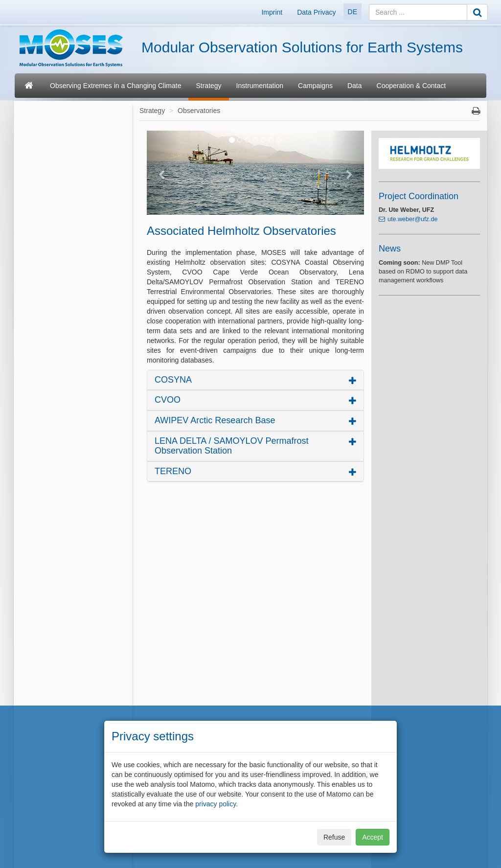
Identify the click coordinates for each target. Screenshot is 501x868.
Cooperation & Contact (411, 86)
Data (355, 86)
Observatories (199, 111)
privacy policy (216, 804)
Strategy (208, 86)
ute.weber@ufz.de (412, 219)
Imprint (272, 12)
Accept (373, 837)
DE (353, 12)
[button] (163, 173)
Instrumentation (260, 86)
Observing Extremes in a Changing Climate (115, 86)
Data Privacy (316, 12)
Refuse (334, 837)
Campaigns (315, 86)
